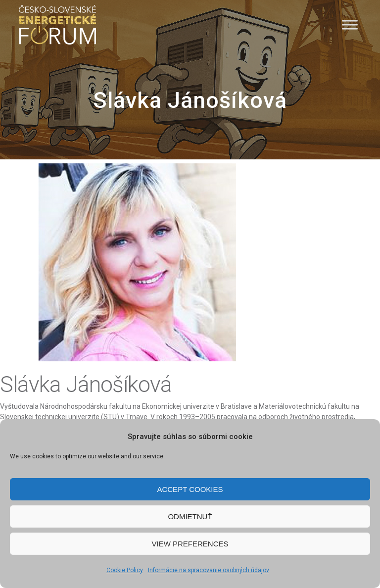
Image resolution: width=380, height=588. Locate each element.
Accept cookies (190, 489)
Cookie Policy (125, 570)
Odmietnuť (190, 516)
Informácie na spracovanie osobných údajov (209, 570)
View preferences (190, 544)
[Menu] (350, 24)
